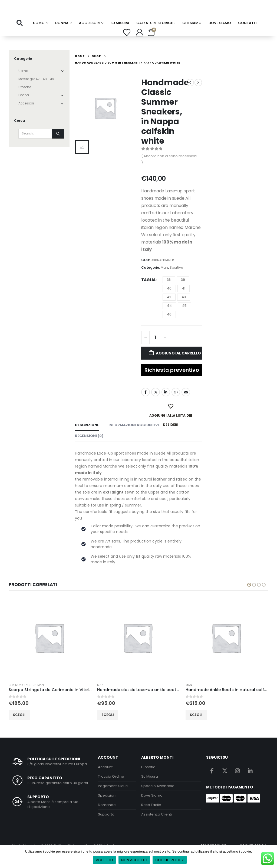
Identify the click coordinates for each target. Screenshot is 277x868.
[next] (198, 93)
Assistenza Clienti (156, 825)
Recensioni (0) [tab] (89, 446)
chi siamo (192, 33)
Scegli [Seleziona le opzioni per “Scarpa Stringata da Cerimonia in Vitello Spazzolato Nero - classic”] (19, 725)
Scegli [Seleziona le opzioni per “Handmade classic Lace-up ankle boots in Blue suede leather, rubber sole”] (108, 725)
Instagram (238, 781)
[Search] (58, 144)
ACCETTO (104, 860)
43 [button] (184, 307)
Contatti (247, 33)
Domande (107, 815)
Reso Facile (151, 815)
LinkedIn (166, 403)
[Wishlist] (127, 43)
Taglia (148, 290)
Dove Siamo (220, 33)
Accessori (89, 33)
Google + (176, 403)
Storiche (25, 98)
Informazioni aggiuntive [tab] (134, 435)
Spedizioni (107, 806)
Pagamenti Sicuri (113, 796)
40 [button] (169, 299)
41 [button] (184, 299)
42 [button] (169, 307)
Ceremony (16, 696)
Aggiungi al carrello (178, 363)
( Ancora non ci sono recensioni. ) (170, 170)
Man (164, 278)
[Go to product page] (50, 648)
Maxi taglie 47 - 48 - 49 (36, 89)
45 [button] (184, 316)
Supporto (106, 825)
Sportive (176, 278)
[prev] (190, 93)
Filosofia (148, 777)
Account (105, 777)
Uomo (39, 33)
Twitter (156, 403)
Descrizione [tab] (87, 435)
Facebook (146, 403)
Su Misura (150, 787)
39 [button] (183, 290)
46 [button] (169, 325)
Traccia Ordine (111, 787)
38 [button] (169, 290)
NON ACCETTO (134, 860)
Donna (62, 33)
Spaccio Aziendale (158, 796)
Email (186, 403)
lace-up (30, 696)
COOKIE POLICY (169, 860)
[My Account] (140, 43)
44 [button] (169, 316)
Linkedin (250, 781)
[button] (19, 34)
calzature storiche (156, 33)
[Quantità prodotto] (155, 348)
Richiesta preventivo (172, 380)
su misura (120, 33)
